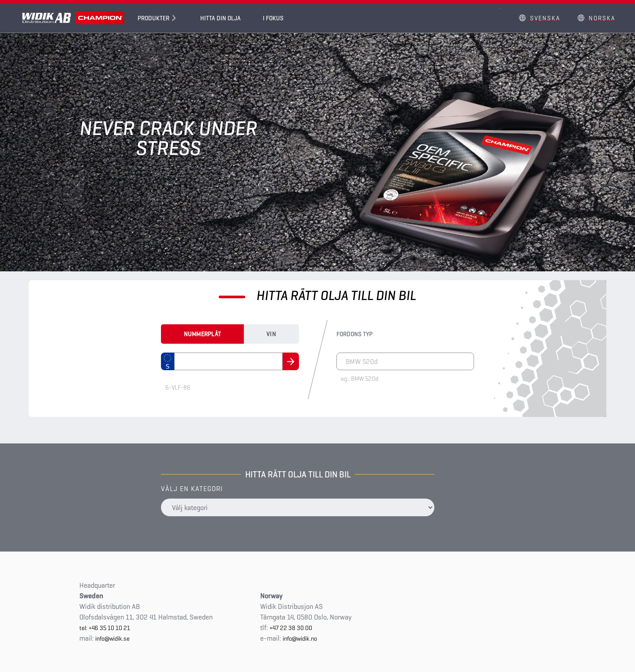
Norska (602, 18)
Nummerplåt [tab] (203, 334)
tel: (84, 628)
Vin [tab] (271, 334)
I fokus (273, 18)
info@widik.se (112, 638)
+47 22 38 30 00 (291, 628)
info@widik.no (300, 638)
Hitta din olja (220, 18)
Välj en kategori (192, 489)
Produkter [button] (153, 18)
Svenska (545, 18)
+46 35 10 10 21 (109, 628)
